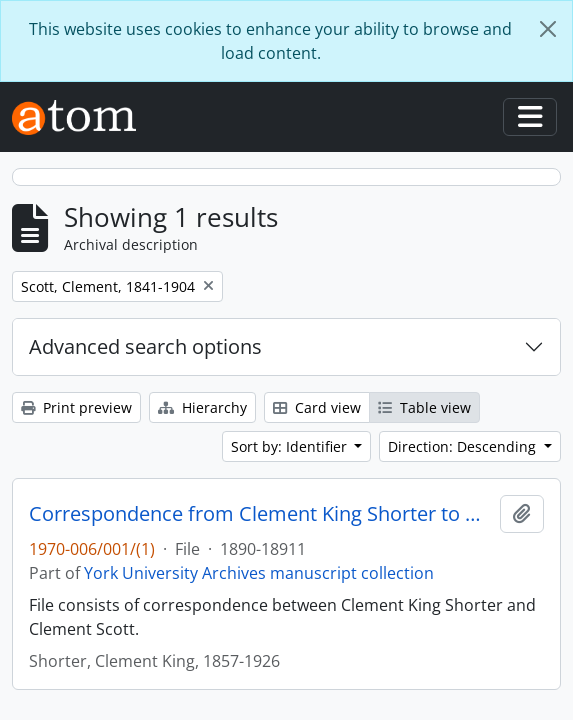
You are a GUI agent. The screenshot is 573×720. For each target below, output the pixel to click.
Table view (424, 407)
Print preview (76, 407)
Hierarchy (202, 407)
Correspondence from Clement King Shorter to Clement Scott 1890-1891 (260, 514)
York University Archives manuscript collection (259, 573)
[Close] (548, 29)
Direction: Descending (464, 446)
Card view (317, 407)
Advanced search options (145, 346)
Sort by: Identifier (291, 446)
